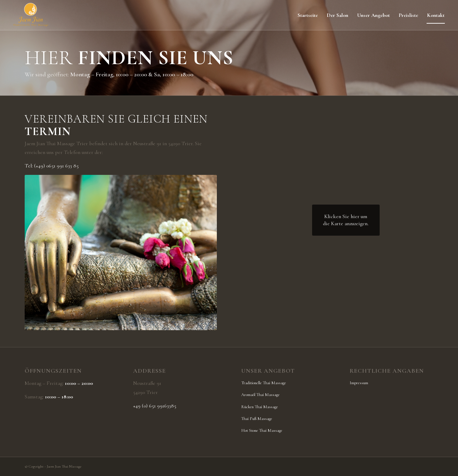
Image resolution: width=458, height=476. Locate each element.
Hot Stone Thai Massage (262, 430)
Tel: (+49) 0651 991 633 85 (52, 166)
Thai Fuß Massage (257, 419)
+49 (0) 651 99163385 (155, 406)
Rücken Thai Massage (260, 407)
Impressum (359, 383)
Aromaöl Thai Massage (260, 395)
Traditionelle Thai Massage (264, 383)
